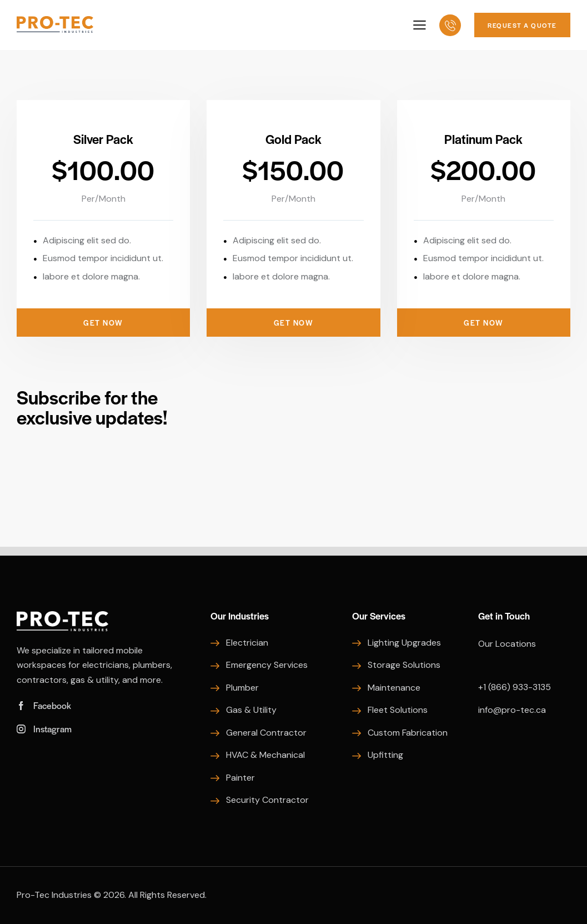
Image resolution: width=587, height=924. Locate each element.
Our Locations (507, 644)
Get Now (103, 323)
